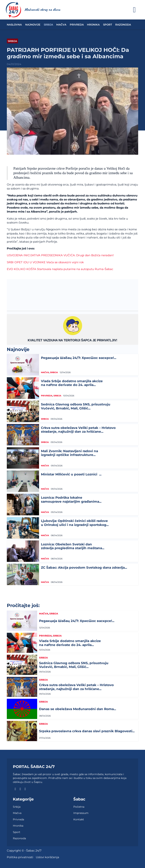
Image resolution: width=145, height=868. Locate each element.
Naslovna (14, 25)
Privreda (77, 25)
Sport (108, 25)
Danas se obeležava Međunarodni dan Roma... (78, 709)
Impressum (81, 813)
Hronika (93, 25)
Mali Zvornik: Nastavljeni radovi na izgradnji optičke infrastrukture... (69, 453)
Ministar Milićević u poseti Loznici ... (71, 474)
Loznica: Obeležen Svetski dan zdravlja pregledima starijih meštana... (73, 546)
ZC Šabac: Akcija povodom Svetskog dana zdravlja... (84, 568)
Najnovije (33, 25)
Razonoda (123, 25)
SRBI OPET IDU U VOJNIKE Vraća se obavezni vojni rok (45, 262)
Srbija (48, 25)
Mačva (61, 25)
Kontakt (79, 819)
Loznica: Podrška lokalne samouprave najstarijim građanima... (71, 499)
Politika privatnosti (20, 857)
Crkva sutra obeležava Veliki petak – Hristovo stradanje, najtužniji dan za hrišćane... (78, 430)
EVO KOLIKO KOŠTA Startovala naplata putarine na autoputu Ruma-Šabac (60, 269)
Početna (79, 807)
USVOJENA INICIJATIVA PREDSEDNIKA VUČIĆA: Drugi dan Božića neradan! (60, 255)
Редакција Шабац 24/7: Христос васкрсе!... (79, 358)
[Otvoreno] (134, 10)
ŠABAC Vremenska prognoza (72, 293)
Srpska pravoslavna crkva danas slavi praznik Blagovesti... (87, 731)
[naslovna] (13, 10)
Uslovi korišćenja (47, 857)
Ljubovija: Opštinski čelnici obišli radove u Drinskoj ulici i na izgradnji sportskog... (75, 523)
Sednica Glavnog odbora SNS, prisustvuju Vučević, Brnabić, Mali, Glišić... (76, 406)
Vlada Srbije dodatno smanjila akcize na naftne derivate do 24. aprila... (72, 383)
